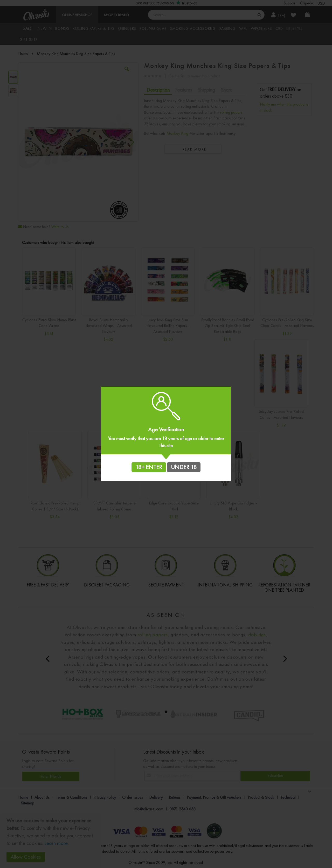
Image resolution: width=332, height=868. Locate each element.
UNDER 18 (184, 467)
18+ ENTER (149, 467)
